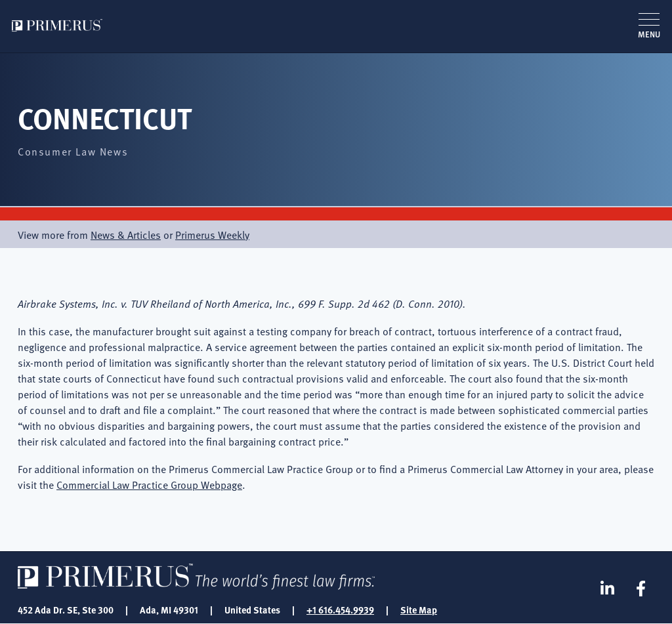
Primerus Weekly (212, 234)
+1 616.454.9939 (340, 610)
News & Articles (126, 234)
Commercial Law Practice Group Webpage (149, 484)
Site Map (419, 610)
